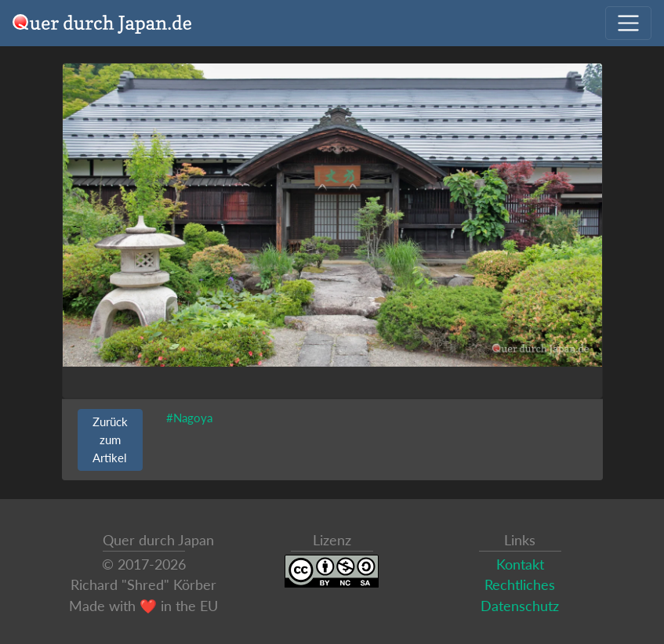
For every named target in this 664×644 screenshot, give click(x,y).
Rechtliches (520, 585)
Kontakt (520, 564)
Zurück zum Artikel (110, 440)
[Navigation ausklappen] (628, 23)
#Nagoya (189, 418)
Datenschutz (520, 606)
